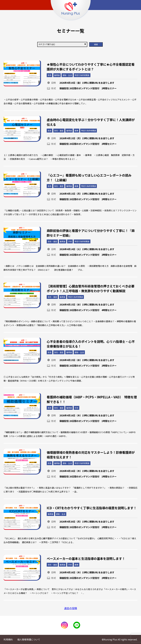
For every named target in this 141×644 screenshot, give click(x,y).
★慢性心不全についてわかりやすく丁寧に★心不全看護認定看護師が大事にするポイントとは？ (91, 67)
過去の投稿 (71, 608)
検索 (96, 44)
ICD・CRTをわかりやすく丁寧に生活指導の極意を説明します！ (92, 508)
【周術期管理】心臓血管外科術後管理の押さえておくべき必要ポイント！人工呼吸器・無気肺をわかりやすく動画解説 (91, 288)
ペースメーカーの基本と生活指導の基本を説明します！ (86, 558)
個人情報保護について (29, 639)
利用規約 (8, 639)
